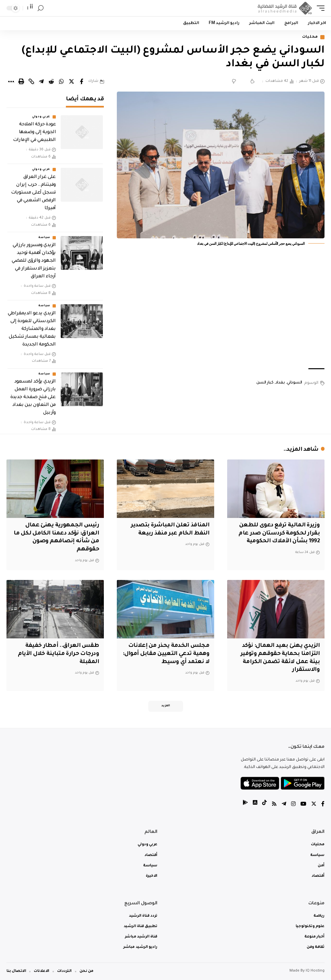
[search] (41, 8)
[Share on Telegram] (41, 82)
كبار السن (265, 383)
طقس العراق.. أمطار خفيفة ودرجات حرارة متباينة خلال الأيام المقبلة (58, 654)
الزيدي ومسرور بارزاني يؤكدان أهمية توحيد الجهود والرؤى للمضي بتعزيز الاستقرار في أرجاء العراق (34, 261)
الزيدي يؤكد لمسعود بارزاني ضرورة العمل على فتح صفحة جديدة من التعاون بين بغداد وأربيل (33, 397)
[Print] (21, 82)
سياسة (44, 238)
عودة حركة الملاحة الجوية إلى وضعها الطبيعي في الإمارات (34, 132)
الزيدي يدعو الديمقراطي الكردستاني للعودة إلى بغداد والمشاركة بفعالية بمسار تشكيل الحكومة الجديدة (32, 329)
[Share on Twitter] (71, 82)
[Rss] (274, 805)
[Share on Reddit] (51, 82)
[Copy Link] (31, 82)
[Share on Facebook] (81, 82)
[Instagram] (293, 805)
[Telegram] (284, 805)
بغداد (280, 383)
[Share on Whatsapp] (61, 82)
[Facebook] (323, 805)
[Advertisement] (221, 313)
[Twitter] (314, 805)
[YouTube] (303, 805)
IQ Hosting (315, 971)
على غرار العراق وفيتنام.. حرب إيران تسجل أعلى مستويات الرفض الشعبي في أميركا (33, 193)
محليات (310, 37)
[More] (11, 82)
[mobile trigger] (319, 8)
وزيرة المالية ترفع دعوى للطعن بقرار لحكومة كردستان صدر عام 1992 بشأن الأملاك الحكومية (279, 534)
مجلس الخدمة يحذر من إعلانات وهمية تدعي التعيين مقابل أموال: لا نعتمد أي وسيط (166, 654)
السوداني (294, 383)
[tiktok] (264, 805)
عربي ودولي (41, 117)
